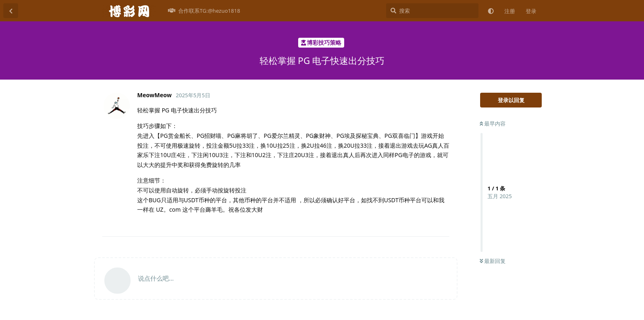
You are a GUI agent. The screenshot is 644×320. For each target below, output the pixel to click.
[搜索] (432, 11)
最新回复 (493, 261)
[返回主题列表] (11, 11)
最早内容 (493, 123)
